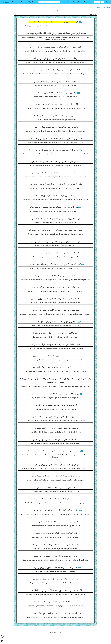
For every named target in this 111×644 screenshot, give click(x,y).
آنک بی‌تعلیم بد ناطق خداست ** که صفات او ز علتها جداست (55, 522)
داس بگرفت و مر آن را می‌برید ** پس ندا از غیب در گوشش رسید (55, 242)
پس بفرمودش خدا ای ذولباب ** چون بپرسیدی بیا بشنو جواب (54, 207)
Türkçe (104, 7)
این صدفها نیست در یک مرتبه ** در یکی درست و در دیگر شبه (56, 333)
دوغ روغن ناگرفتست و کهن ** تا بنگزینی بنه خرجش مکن (56, 602)
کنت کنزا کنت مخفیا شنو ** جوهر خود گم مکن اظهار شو (56, 367)
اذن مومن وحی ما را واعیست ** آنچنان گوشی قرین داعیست (56, 465)
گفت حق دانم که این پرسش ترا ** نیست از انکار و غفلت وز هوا (55, 70)
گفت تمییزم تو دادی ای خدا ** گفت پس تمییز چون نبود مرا (55, 310)
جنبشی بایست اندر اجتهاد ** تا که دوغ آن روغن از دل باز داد (54, 568)
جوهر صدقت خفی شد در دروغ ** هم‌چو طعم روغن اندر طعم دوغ (54, 394)
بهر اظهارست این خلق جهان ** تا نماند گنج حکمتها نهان (55, 356)
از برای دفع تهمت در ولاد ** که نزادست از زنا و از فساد (56, 556)
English (99, 7)
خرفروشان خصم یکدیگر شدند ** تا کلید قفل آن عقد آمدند (55, 196)
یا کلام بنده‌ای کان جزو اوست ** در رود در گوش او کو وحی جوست (54, 451)
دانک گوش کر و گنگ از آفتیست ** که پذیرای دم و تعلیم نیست (54, 510)
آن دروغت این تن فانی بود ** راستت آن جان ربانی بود (56, 405)
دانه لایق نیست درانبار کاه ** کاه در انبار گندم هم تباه (55, 276)
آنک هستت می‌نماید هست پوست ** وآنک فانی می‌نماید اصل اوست (56, 591)
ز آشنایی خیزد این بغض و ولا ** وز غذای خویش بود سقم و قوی (56, 162)
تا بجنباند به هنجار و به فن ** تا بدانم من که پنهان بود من (55, 440)
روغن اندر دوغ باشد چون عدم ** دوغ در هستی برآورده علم (55, 579)
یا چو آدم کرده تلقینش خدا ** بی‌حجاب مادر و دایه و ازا (55, 533)
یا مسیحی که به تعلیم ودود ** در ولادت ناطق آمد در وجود (56, 545)
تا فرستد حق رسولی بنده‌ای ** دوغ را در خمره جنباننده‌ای (55, 428)
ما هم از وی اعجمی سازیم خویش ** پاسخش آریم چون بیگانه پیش (55, 184)
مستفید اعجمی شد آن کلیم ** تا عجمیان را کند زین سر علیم (56, 173)
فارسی (108, 7)
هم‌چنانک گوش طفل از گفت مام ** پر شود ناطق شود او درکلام (55, 476)
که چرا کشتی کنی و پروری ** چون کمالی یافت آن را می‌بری (56, 253)
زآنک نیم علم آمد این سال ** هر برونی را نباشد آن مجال (55, 127)
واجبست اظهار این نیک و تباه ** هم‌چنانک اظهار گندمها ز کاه (55, 345)
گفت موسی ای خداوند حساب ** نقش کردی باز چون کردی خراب (55, 47)
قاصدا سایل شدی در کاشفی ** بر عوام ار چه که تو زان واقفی (56, 116)
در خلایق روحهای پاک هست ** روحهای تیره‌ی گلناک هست (54, 322)
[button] (15, 2)
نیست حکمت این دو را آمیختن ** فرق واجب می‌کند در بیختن (56, 287)
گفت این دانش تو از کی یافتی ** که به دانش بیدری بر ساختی (56, 299)
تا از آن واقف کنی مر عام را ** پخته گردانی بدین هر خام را (56, 104)
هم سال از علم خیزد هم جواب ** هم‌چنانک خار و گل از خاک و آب (56, 139)
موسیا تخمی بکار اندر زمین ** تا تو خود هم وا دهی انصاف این (55, 219)
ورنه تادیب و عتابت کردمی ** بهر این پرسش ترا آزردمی (55, 81)
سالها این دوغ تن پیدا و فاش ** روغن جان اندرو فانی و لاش (55, 417)
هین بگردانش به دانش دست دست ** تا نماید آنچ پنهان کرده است (55, 613)
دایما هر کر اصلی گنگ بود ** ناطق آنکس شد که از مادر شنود (55, 499)
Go (103, 2)
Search (57, 2)
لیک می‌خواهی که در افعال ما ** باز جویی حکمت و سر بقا (54, 93)
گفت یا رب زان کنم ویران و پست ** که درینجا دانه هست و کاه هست (54, 264)
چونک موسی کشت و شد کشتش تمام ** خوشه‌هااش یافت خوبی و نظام (56, 230)
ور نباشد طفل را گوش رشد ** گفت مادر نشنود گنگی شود (55, 488)
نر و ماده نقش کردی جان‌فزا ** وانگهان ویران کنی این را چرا (55, 59)
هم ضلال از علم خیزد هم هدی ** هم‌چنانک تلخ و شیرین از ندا (54, 150)
